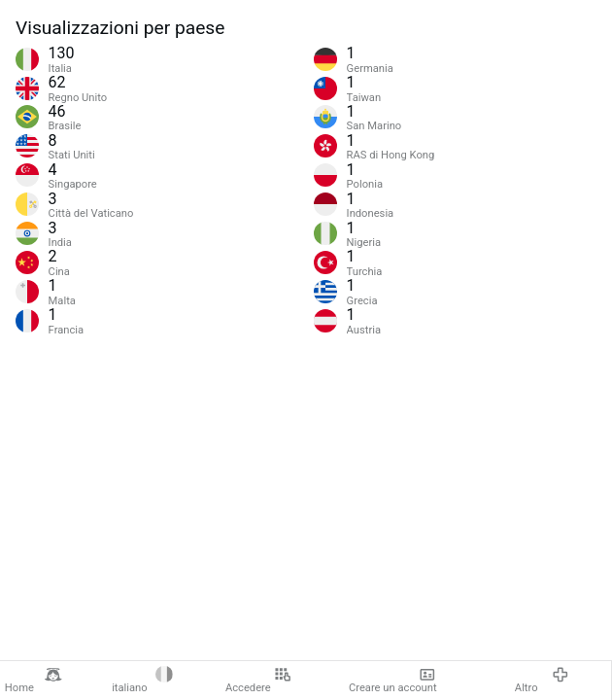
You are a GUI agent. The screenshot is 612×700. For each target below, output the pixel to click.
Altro (542, 681)
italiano (142, 681)
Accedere (258, 681)
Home (34, 681)
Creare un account (393, 681)
